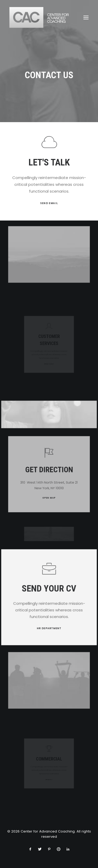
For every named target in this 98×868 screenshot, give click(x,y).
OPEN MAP (49, 491)
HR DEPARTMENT (49, 626)
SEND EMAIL (49, 203)
